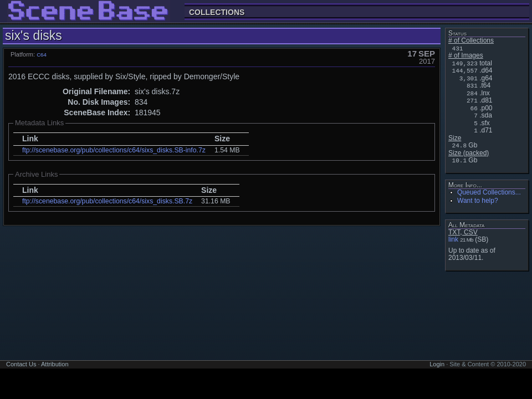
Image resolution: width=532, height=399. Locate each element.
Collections (217, 12)
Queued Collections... (489, 192)
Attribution (55, 364)
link (453, 239)
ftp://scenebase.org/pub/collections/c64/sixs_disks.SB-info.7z (114, 150)
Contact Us (21, 364)
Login (437, 364)
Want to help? (478, 201)
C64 (42, 55)
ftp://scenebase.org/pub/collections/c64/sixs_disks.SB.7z (107, 201)
